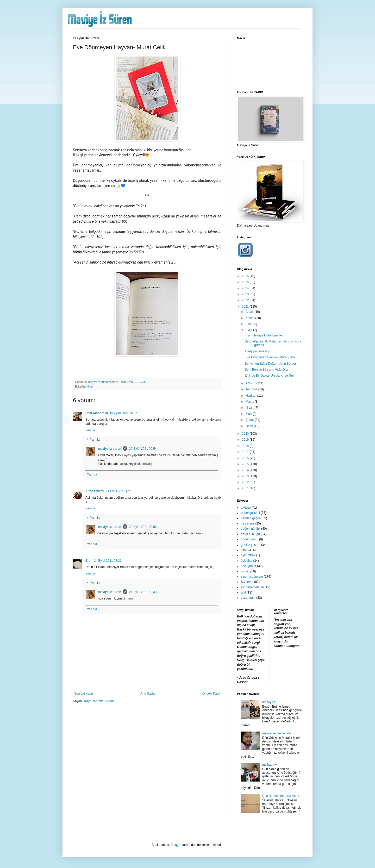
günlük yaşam (251, 545)
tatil (243, 592)
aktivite (246, 508)
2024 (246, 288)
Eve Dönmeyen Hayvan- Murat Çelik (270, 357)
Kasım (250, 318)
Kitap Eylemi (95, 491)
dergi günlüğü (250, 534)
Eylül (249, 330)
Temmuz (252, 389)
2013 (246, 476)
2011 (246, 488)
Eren (89, 561)
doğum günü (250, 539)
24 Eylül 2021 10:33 (143, 592)
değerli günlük (251, 529)
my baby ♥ (270, 765)
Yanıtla (90, 430)
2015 (246, 464)
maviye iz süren (110, 449)
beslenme (248, 523)
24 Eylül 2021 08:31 (108, 561)
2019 (246, 440)
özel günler (249, 566)
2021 (246, 307)
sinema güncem (252, 577)
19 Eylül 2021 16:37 (123, 413)
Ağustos (252, 383)
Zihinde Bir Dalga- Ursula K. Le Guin (270, 376)
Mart (249, 414)
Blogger (176, 845)
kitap (90, 386)
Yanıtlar (95, 440)
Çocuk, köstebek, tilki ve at (281, 796)
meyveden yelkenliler (277, 733)
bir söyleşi (269, 702)
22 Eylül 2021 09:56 (143, 527)
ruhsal (245, 571)
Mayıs (250, 402)
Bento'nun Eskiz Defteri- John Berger (270, 364)
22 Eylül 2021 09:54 (143, 449)
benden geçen (251, 518)
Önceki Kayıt (211, 694)
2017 (246, 452)
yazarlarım (248, 598)
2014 (246, 470)
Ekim (249, 324)
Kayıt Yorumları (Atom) (100, 701)
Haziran (251, 396)
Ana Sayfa (148, 694)
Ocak (250, 426)
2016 (246, 458)
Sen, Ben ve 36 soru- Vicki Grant (268, 370)
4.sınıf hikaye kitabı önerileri (264, 335)
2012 (246, 482)
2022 (246, 300)
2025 (246, 282)
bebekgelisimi (250, 513)
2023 (246, 294)
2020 (246, 434)
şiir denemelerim (252, 587)
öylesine (247, 561)
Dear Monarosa (97, 413)
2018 (246, 446)
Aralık (250, 312)
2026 (246, 276)
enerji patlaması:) (257, 351)
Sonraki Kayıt (83, 694)
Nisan (250, 408)
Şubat (250, 420)
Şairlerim (247, 582)
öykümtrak (248, 555)
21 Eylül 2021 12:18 (120, 491)
